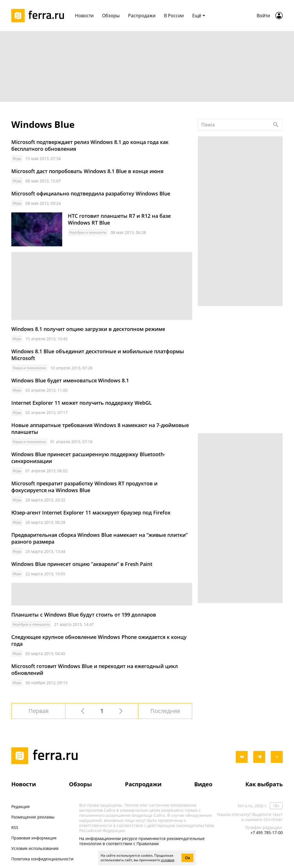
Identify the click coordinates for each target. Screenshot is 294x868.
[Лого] (40, 16)
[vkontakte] (242, 757)
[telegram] (259, 757)
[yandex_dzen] (277, 757)
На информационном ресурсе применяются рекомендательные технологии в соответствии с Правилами (142, 841)
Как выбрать (264, 784)
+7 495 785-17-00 (267, 833)
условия (168, 860)
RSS (15, 827)
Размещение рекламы (33, 817)
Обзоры (80, 784)
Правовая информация (34, 838)
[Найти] (276, 125)
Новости (24, 784)
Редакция (20, 806)
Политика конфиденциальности (42, 859)
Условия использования (35, 848)
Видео (203, 784)
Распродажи (143, 784)
